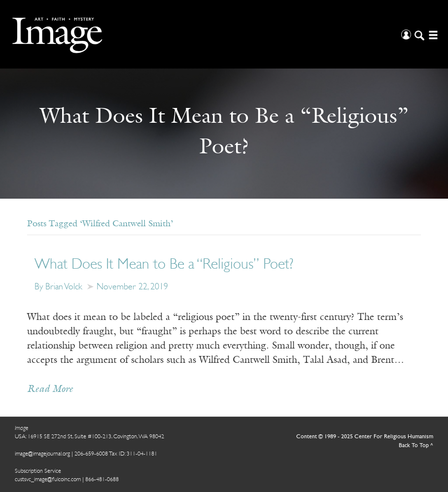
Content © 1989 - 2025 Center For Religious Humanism (365, 437)
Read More (50, 389)
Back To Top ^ (416, 446)
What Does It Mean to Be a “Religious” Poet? (164, 265)
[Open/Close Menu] (432, 34)
